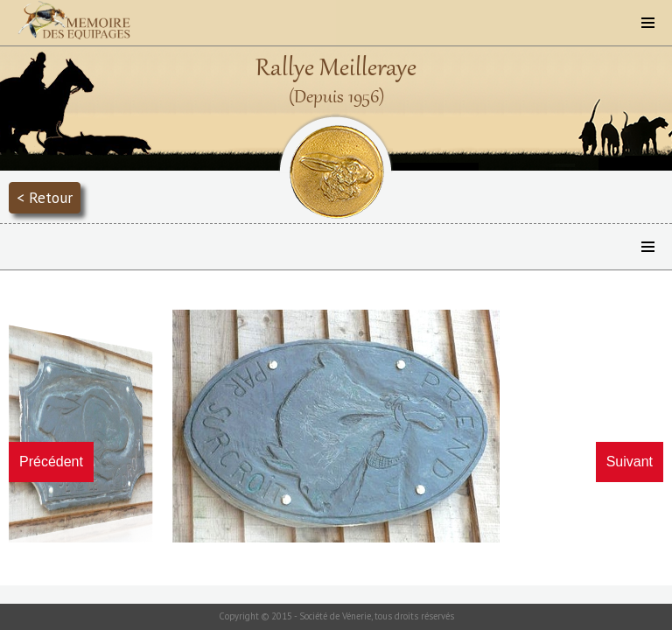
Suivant (630, 462)
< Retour (45, 197)
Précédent (51, 462)
